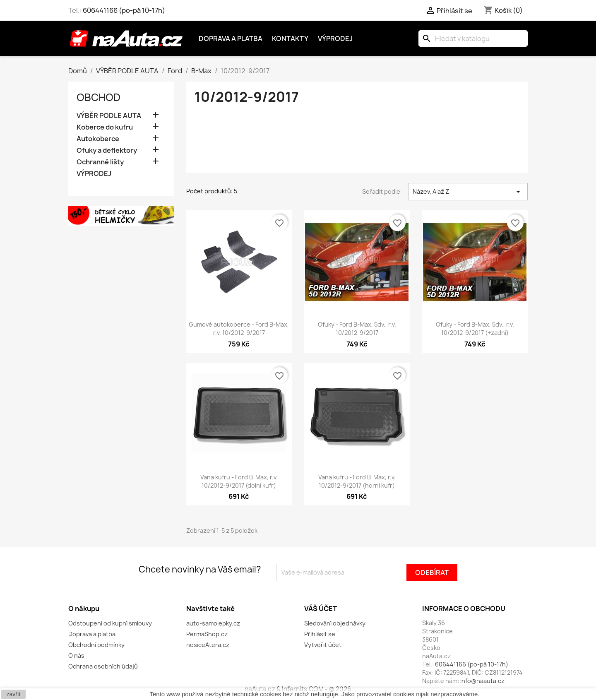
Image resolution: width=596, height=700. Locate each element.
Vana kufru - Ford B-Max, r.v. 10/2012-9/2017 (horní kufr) (357, 481)
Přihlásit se (320, 634)
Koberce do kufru (105, 127)
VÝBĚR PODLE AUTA (109, 116)
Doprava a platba (231, 38)
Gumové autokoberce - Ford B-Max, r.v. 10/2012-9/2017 (239, 328)
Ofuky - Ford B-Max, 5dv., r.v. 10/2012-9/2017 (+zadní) (475, 328)
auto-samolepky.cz (213, 623)
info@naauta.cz (482, 681)
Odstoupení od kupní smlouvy (110, 623)
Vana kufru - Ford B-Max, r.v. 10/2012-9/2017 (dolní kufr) (239, 481)
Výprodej (335, 38)
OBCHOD (99, 97)
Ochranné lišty (100, 162)
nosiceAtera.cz (208, 645)
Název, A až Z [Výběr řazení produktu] (468, 192)
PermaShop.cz (207, 634)
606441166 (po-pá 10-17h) (124, 10)
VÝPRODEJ (94, 174)
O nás (76, 655)
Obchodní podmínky (96, 645)
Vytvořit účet (323, 645)
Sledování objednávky (335, 623)
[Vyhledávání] (473, 38)
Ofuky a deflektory (107, 150)
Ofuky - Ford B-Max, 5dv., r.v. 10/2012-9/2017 (357, 328)
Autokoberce (98, 139)
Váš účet (321, 609)
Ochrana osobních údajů (103, 666)
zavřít (13, 694)
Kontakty (290, 38)
